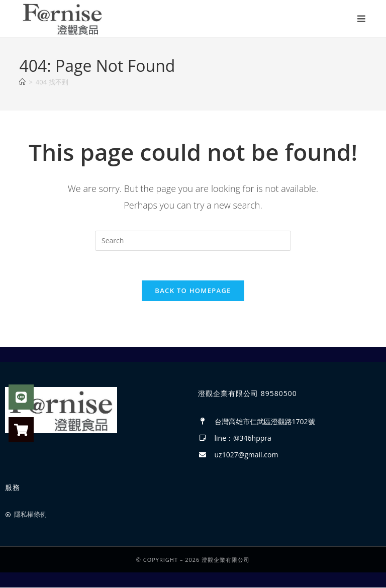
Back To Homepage (193, 291)
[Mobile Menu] (362, 19)
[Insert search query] (193, 241)
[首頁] (22, 82)
